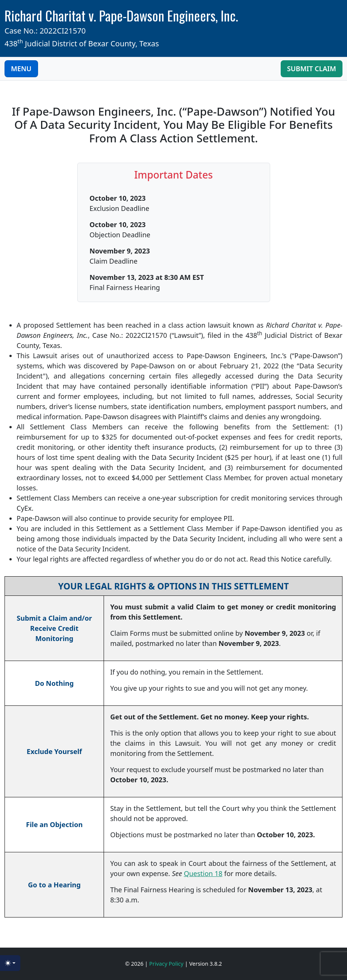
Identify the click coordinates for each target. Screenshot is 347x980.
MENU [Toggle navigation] (21, 69)
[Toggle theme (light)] (10, 963)
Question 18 (203, 873)
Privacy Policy (167, 964)
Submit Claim (312, 69)
